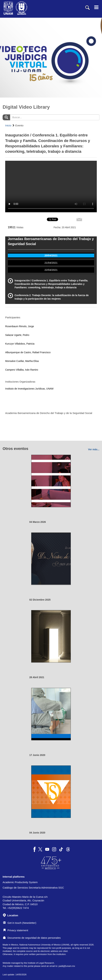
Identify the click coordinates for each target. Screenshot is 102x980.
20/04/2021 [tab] (51, 255)
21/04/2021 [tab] (51, 263)
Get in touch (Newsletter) (20, 923)
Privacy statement (16, 930)
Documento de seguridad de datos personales (32, 938)
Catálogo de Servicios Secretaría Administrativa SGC (33, 888)
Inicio (8, 125)
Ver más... (94, 449)
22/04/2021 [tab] (51, 270)
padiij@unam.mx (67, 966)
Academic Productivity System (20, 882)
